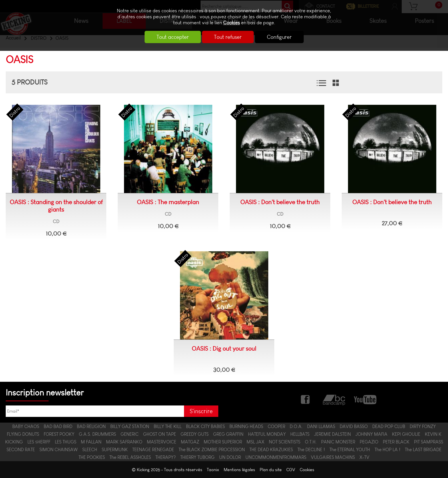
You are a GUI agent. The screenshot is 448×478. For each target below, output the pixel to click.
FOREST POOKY (59, 434)
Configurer (279, 37)
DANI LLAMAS (321, 426)
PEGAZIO (369, 442)
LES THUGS (66, 442)
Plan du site (271, 470)
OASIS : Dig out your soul (224, 349)
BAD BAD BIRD (58, 426)
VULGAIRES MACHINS (333, 457)
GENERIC (130, 434)
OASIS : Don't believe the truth (280, 202)
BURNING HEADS (246, 426)
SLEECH (90, 450)
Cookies (232, 23)
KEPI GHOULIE (406, 434)
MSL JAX (255, 442)
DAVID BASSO (354, 426)
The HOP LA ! (387, 450)
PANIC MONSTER (338, 442)
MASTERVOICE (162, 442)
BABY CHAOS (26, 426)
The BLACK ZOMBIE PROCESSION (212, 450)
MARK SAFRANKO (124, 442)
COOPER (276, 426)
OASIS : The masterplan (168, 202)
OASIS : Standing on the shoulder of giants (56, 206)
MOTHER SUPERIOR (223, 442)
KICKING (14, 442)
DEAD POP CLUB (389, 426)
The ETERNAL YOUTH (350, 450)
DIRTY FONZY (423, 426)
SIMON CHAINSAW (59, 450)
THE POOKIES (92, 457)
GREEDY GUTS (195, 434)
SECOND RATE (21, 450)
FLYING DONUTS (23, 434)
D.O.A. (296, 426)
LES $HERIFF (39, 442)
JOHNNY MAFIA (371, 434)
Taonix (213, 470)
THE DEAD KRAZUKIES (271, 450)
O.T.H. (311, 442)
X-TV (364, 457)
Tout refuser (228, 37)
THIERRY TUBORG (197, 457)
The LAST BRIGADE (423, 450)
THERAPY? (166, 457)
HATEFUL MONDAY (267, 434)
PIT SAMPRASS (429, 442)
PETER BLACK (396, 442)
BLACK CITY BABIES (205, 426)
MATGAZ (190, 442)
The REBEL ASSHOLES (130, 457)
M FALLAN (91, 442)
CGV (291, 470)
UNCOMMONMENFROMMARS (276, 457)
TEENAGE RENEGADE (153, 450)
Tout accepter (173, 37)
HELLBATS (300, 434)
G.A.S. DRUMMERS (97, 434)
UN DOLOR (230, 457)
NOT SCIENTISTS (285, 442)
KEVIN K (433, 434)
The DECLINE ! (311, 450)
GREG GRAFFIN (228, 434)
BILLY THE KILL (168, 426)
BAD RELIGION (91, 426)
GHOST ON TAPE (160, 434)
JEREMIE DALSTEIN (332, 434)
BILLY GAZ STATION (130, 426)
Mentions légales (239, 470)
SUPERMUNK (115, 450)
